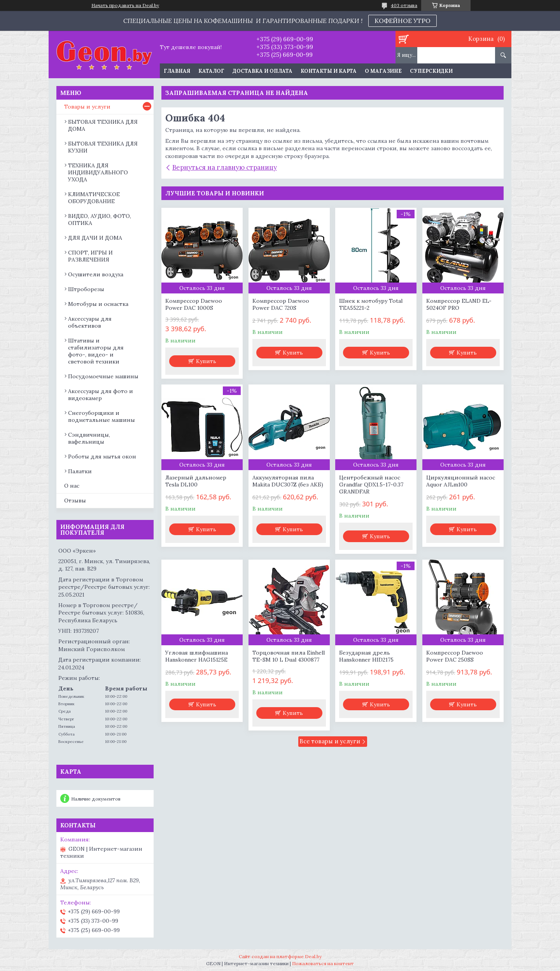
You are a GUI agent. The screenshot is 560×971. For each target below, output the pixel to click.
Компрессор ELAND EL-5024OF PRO (459, 304)
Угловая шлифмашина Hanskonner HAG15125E (197, 656)
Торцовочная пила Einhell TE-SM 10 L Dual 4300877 (289, 656)
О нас (72, 486)
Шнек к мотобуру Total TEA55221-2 (371, 304)
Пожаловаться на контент (323, 963)
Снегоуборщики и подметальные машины (101, 416)
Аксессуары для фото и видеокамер (101, 395)
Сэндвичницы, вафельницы (89, 438)
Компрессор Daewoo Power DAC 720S (281, 304)
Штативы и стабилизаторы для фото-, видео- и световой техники (96, 351)
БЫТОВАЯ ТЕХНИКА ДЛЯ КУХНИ (103, 147)
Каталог (211, 71)
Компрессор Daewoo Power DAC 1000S (194, 304)
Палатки (80, 471)
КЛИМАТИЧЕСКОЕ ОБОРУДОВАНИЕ (94, 198)
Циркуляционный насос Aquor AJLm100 (461, 481)
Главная (177, 71)
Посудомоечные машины (103, 376)
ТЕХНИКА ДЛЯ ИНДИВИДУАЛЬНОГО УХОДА (98, 172)
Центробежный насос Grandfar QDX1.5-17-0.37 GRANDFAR (371, 485)
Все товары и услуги (330, 741)
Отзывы (75, 500)
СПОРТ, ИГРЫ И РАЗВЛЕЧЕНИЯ (90, 256)
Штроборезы (86, 289)
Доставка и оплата (262, 71)
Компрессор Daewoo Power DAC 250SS (455, 656)
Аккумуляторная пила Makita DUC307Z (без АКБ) (288, 481)
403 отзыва (404, 5)
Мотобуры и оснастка (98, 304)
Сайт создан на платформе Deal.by (280, 956)
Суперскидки (431, 71)
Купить (206, 361)
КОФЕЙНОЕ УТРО (402, 21)
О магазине (383, 71)
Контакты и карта (329, 71)
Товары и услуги (87, 107)
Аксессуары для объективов (90, 322)
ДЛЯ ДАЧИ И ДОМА (95, 238)
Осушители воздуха (96, 274)
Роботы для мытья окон (102, 457)
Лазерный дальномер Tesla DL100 (196, 481)
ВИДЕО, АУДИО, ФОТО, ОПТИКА (100, 219)
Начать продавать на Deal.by (125, 5)
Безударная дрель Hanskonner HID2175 (366, 656)
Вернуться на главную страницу (225, 167)
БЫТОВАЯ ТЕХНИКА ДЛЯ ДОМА (103, 125)
